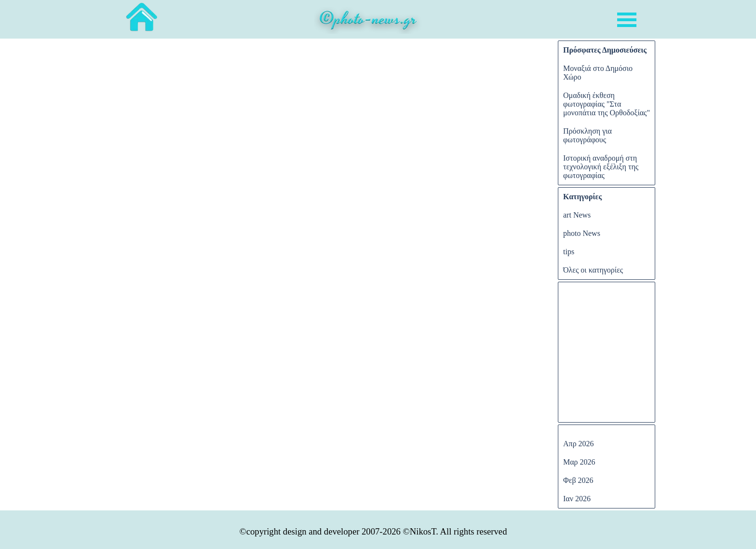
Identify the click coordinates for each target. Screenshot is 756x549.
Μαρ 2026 (579, 462)
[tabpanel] (368, 22)
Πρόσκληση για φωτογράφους (587, 135)
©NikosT (420, 531)
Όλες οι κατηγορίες (593, 270)
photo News (582, 233)
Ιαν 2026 (577, 499)
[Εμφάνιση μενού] (627, 20)
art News (577, 215)
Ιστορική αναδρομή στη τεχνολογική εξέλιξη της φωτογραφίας (601, 167)
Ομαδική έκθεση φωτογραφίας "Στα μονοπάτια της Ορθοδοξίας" (607, 104)
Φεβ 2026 (578, 480)
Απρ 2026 (579, 444)
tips (569, 252)
